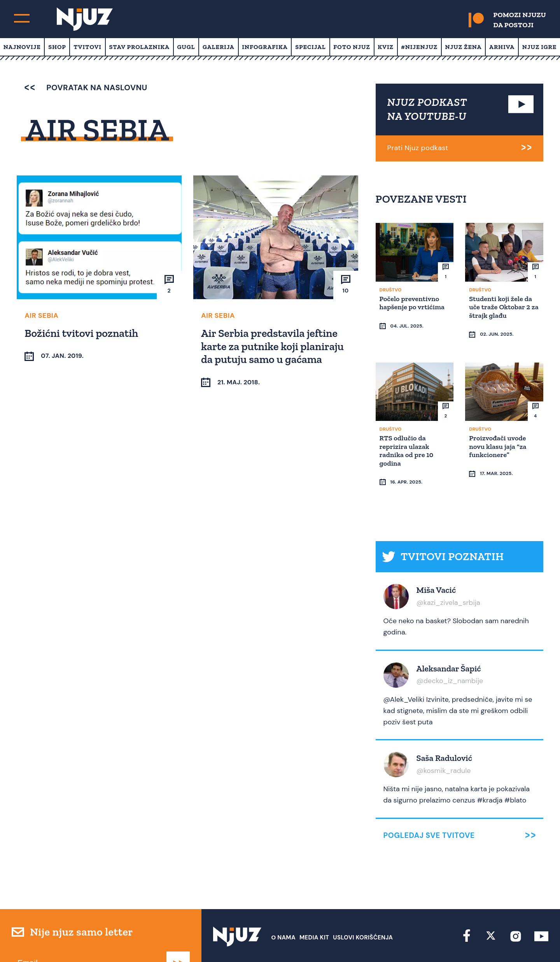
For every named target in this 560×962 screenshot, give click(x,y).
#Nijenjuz (420, 47)
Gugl (186, 47)
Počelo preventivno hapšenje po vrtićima (413, 302)
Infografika (265, 47)
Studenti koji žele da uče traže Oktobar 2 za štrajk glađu (502, 306)
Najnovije (22, 47)
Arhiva (502, 47)
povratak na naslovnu (86, 88)
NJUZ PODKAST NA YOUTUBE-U (427, 109)
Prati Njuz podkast (418, 148)
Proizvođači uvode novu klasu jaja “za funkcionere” (499, 431)
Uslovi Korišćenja (363, 908)
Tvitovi (87, 47)
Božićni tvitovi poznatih (82, 332)
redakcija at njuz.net (320, 942)
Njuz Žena (464, 47)
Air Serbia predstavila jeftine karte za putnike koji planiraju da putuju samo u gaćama (274, 345)
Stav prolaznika (139, 47)
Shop (57, 47)
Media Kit (314, 908)
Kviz (386, 47)
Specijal (311, 47)
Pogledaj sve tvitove (429, 805)
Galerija (219, 47)
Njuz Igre (539, 47)
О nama (283, 908)
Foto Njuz (352, 47)
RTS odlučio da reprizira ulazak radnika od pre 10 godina (408, 435)
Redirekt (535, 942)
